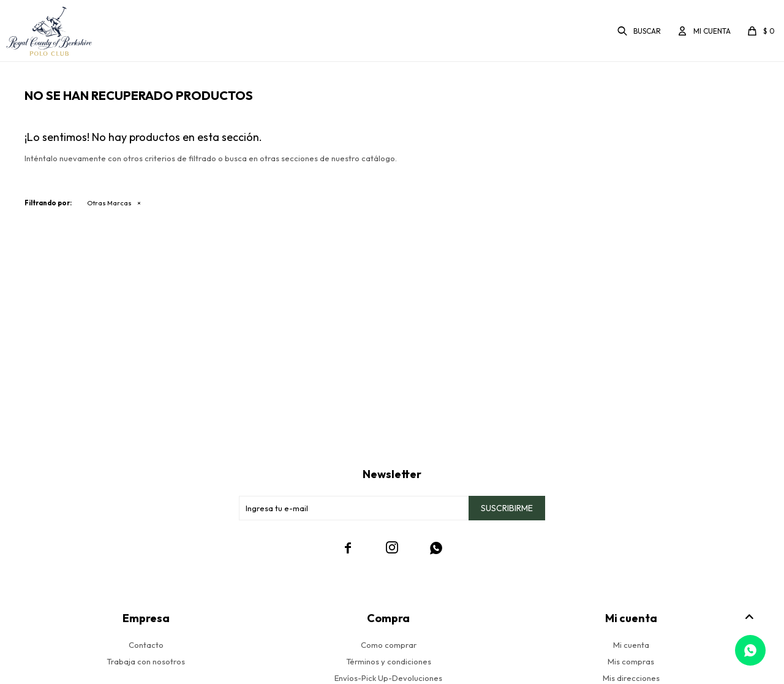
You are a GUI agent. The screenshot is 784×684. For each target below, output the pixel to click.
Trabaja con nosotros (146, 661)
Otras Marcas (109, 203)
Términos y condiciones (389, 661)
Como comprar (389, 645)
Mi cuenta (631, 645)
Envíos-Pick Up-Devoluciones (388, 678)
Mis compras (631, 661)
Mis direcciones (631, 678)
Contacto (146, 645)
